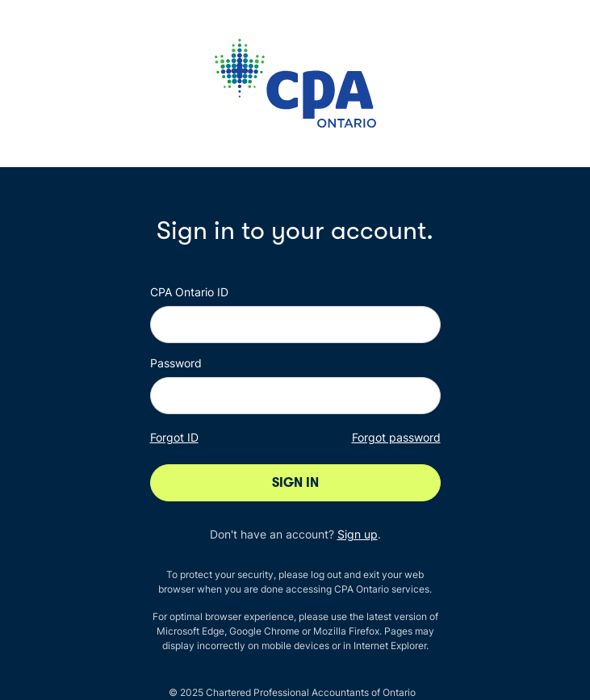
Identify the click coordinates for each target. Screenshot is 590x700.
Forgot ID (174, 437)
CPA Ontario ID (189, 292)
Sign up (358, 534)
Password (176, 363)
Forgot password (396, 437)
